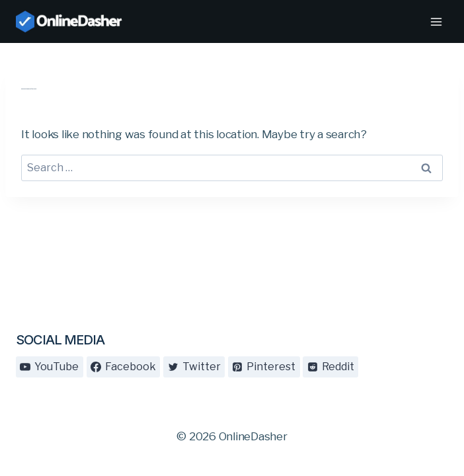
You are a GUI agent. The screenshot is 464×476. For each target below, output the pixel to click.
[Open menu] (436, 21)
